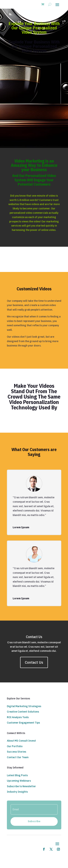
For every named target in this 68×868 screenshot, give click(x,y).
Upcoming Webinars (19, 781)
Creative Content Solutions (23, 712)
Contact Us (34, 662)
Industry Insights (17, 792)
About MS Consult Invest (21, 741)
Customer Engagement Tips (23, 723)
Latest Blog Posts (17, 775)
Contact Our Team (18, 757)
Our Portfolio (15, 746)
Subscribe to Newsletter (21, 786)
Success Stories (17, 752)
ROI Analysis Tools (18, 717)
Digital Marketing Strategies (24, 706)
